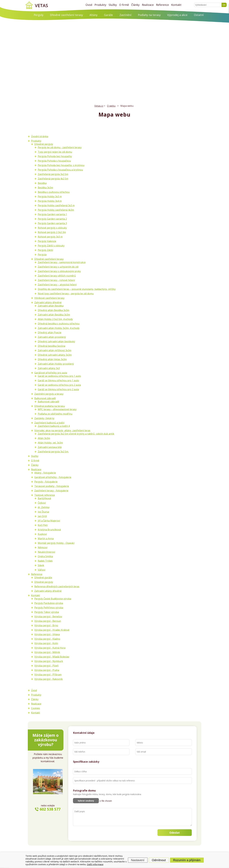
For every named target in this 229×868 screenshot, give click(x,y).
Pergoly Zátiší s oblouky (51, 246)
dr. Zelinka (44, 507)
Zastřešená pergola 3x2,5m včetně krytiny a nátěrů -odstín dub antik (76, 434)
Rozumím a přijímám (187, 860)
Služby (113, 5)
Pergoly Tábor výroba (47, 612)
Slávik (41, 565)
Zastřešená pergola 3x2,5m (53, 174)
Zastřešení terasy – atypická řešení (57, 285)
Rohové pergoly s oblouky (52, 228)
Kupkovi (42, 534)
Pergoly (39, 15)
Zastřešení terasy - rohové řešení (56, 280)
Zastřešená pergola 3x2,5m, (53, 452)
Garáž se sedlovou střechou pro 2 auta (59, 385)
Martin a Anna (46, 538)
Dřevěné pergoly (44, 144)
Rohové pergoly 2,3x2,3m (52, 232)
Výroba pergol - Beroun (48, 621)
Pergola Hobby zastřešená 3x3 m (56, 205)
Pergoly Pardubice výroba (49, 603)
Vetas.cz (99, 106)
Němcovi (43, 547)
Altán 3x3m (44, 438)
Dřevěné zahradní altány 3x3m (55, 355)
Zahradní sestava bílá (50, 447)
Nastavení (138, 860)
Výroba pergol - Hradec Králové (52, 630)
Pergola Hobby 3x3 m (50, 196)
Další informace (95, 864)
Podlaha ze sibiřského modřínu (55, 414)
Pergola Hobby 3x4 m (50, 201)
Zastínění (125, 15)
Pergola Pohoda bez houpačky (55, 156)
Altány (93, 15)
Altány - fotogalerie (45, 473)
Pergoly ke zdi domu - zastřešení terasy (60, 147)
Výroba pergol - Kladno (47, 639)
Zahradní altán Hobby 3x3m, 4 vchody (59, 328)
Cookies (36, 708)
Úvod (89, 5)
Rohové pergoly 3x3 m (50, 237)
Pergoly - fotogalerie (46, 482)
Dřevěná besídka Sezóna (51, 346)
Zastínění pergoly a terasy (49, 394)
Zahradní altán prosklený (52, 337)
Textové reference (45, 495)
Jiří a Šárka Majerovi (49, 521)
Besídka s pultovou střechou (54, 192)
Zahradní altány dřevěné (48, 302)
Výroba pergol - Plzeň (46, 666)
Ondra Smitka (45, 556)
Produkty (100, 5)
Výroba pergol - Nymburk (49, 661)
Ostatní (199, 15)
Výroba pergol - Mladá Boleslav (52, 657)
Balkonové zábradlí (45, 398)
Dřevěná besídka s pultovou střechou (59, 324)
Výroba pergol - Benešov (48, 616)
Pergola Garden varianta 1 (52, 214)
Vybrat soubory (86, 801)
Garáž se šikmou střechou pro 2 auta (58, 389)
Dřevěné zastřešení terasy (66, 15)
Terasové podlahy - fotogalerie (52, 486)
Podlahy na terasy (149, 15)
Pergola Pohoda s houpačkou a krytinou (60, 170)
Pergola (42, 255)
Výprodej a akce (177, 15)
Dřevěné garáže (43, 577)
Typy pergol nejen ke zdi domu (55, 152)
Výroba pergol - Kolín (46, 643)
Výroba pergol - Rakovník (49, 679)
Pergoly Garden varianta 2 (52, 219)
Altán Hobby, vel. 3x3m (50, 443)
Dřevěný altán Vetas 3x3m (52, 359)
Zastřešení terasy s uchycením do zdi (58, 267)
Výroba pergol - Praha (47, 670)
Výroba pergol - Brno (46, 625)
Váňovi (42, 570)
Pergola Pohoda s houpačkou (54, 161)
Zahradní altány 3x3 (49, 368)
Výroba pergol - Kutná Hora (50, 648)
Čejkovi (42, 503)
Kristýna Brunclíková (49, 530)
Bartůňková (44, 498)
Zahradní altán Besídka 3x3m (54, 315)
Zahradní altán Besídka (51, 306)
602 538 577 (50, 809)
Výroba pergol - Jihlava (47, 634)
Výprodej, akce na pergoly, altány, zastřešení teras (62, 430)
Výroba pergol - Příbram (48, 675)
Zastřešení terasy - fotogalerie (51, 491)
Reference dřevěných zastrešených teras (57, 586)
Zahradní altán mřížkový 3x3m (55, 350)
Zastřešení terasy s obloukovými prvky (59, 271)
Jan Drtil (42, 516)
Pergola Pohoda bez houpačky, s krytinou (61, 165)
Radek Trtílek (45, 561)
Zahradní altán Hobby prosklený (56, 364)
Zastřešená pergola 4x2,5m (53, 179)
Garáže (108, 15)
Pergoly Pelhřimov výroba (49, 608)
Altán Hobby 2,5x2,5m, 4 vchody (55, 319)
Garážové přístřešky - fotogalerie (53, 477)
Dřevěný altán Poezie (50, 332)
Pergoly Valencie (47, 241)
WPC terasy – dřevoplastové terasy (57, 409)
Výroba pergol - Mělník (47, 652)
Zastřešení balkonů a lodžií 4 (54, 426)
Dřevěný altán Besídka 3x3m (53, 310)
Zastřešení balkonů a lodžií (49, 423)
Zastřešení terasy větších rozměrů (57, 276)
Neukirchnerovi (46, 552)
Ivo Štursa (43, 512)
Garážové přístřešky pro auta (51, 373)
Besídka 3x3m (45, 188)
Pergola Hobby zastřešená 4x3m (56, 210)
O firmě (124, 5)
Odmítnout (159, 860)
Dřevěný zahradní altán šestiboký (56, 341)
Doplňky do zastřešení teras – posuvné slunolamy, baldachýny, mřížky (77, 289)
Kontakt (176, 5)
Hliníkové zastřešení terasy (49, 298)
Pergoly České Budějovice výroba (53, 599)
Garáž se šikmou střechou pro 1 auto (58, 380)
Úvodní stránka (40, 136)
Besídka (42, 183)
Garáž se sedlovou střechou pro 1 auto (59, 376)
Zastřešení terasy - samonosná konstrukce (62, 262)
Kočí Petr (43, 525)
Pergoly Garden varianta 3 (52, 223)
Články (135, 5)
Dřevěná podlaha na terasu (50, 406)
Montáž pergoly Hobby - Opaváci (56, 543)
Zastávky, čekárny (44, 418)
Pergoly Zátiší (45, 250)
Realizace (148, 5)
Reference (162, 5)
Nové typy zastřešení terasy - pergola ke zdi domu (66, 294)
